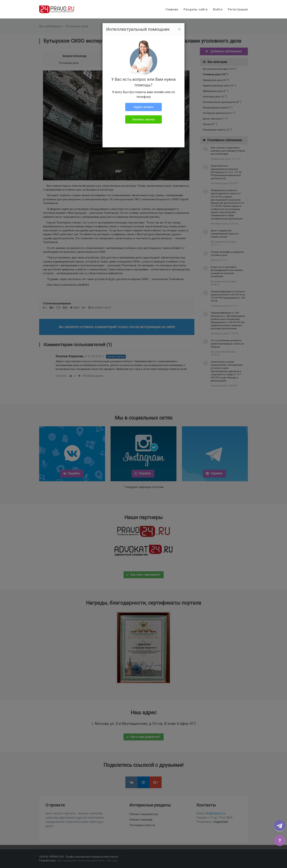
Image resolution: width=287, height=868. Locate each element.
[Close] (179, 29)
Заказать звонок (143, 119)
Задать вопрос (144, 107)
